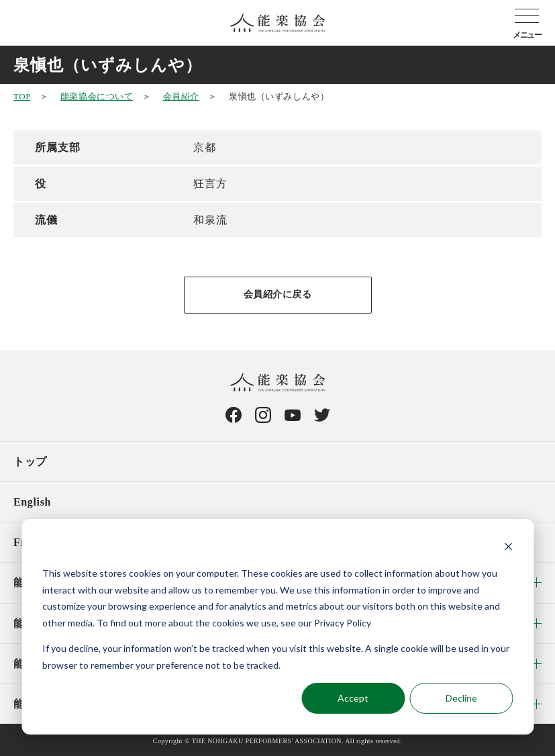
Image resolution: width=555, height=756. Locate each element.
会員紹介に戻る (278, 294)
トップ (30, 462)
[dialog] (277, 627)
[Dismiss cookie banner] (508, 548)
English (32, 502)
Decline (461, 698)
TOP (22, 96)
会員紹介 (181, 96)
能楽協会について (97, 96)
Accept (353, 698)
